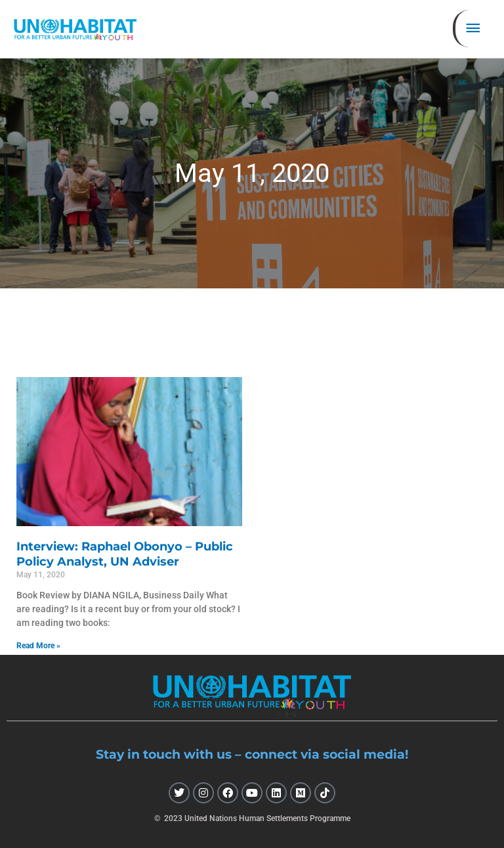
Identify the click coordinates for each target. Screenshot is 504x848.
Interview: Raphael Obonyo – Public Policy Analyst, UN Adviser (125, 554)
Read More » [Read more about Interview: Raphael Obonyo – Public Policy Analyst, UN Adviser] (38, 646)
